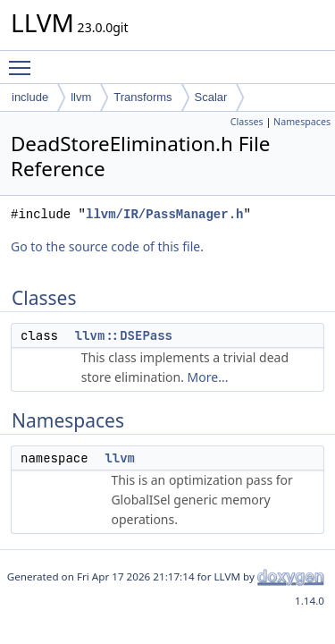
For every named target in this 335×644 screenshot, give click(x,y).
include (30, 97)
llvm (81, 97)
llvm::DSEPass (124, 335)
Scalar (211, 97)
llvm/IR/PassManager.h (164, 214)
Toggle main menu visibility (24, 60)
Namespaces (302, 122)
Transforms (142, 97)
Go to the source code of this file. (107, 246)
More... (208, 377)
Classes (247, 122)
